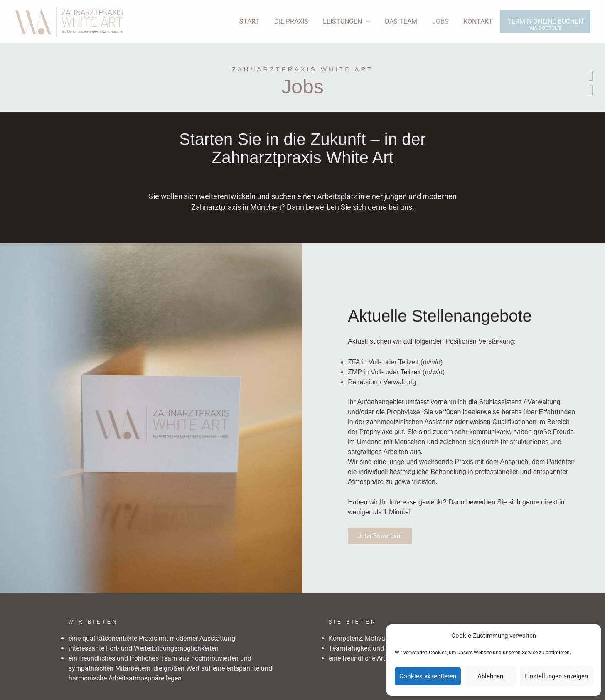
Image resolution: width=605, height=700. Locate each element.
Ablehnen (490, 676)
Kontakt (480, 21)
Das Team (406, 21)
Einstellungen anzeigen (556, 676)
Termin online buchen (546, 21)
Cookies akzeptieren (428, 676)
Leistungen (349, 21)
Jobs (444, 21)
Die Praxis (299, 21)
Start (258, 21)
